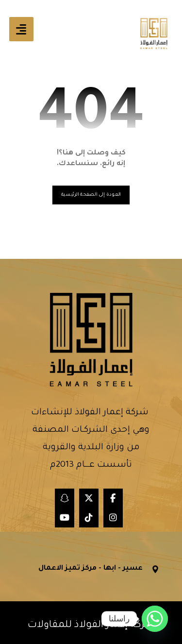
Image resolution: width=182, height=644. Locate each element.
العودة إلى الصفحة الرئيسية (91, 195)
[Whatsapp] (155, 619)
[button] (21, 29)
